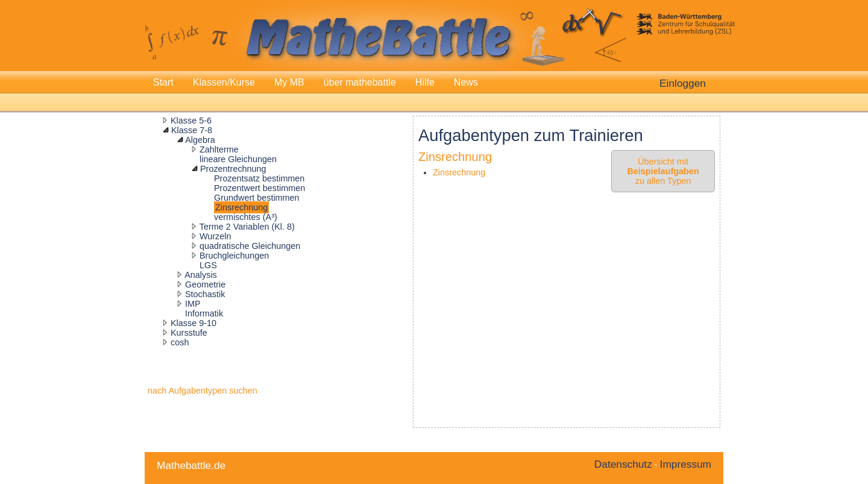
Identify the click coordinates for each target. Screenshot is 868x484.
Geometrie (205, 284)
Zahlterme (219, 149)
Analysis (201, 275)
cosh (180, 342)
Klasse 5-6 (191, 121)
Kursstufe (189, 333)
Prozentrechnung (233, 169)
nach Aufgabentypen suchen (203, 391)
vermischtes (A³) (246, 217)
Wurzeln (215, 236)
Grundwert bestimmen (257, 198)
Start (163, 82)
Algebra (200, 140)
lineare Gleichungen (238, 159)
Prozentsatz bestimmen (259, 178)
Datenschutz (623, 464)
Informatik (204, 313)
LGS (208, 265)
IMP (193, 304)
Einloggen (683, 83)
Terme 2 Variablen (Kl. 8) (247, 227)
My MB (289, 82)
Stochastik (205, 294)
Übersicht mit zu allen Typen (663, 171)
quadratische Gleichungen (250, 246)
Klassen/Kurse (224, 82)
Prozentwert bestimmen (259, 188)
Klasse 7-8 (192, 130)
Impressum (686, 464)
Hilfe (425, 82)
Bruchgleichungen (234, 256)
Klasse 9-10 (193, 323)
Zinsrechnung (241, 207)
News (466, 82)
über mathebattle (360, 82)
